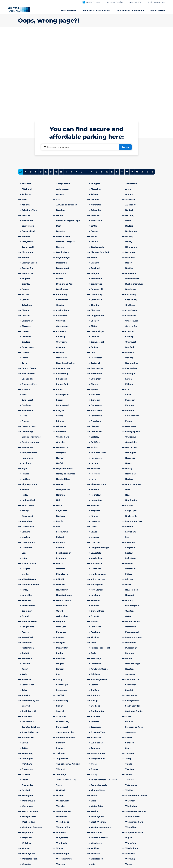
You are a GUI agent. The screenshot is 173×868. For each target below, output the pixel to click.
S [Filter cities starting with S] (117, 87)
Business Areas (96, 835)
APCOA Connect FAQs (64, 826)
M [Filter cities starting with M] (86, 87)
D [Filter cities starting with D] (41, 87)
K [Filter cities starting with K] (76, 87)
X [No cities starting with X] (142, 87)
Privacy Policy (67, 866)
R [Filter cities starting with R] (112, 87)
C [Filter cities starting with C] (36, 87)
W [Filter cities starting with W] (137, 87)
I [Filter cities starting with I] (66, 87)
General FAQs (60, 830)
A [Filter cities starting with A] (26, 87)
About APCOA (95, 819)
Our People (94, 822)
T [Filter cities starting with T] (122, 87)
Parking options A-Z (28, 819)
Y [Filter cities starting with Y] (147, 87)
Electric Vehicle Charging (30, 826)
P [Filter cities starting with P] (102, 87)
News (91, 849)
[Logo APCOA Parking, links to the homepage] (19, 9)
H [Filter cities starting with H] (61, 87)
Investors (93, 845)
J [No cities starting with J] (71, 87)
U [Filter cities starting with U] (127, 87)
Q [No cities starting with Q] (107, 87)
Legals (52, 866)
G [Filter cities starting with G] (56, 87)
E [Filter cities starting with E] (46, 87)
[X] (64, 843)
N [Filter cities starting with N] (92, 87)
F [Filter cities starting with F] (51, 87)
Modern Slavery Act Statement (31, 866)
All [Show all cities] (21, 87)
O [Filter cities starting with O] (97, 87)
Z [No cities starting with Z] (152, 87)
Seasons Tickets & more (29, 822)
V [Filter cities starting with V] (132, 87)
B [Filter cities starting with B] (31, 87)
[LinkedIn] (59, 843)
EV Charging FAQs (62, 822)
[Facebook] (55, 843)
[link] (35, 99)
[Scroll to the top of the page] (169, 801)
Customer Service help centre (68, 819)
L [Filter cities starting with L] (81, 87)
